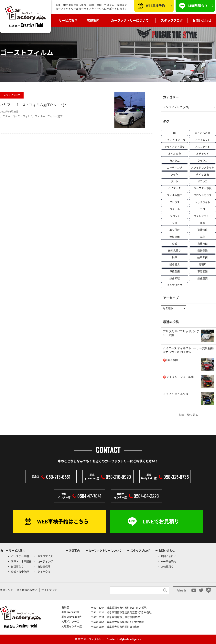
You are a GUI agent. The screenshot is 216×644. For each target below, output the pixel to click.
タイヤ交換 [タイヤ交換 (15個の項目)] (203, 175)
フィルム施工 (55, 116)
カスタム (5, 116)
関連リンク (6, 590)
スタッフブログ (172, 21)
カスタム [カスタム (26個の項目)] (175, 161)
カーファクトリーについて (130, 21)
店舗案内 (93, 21)
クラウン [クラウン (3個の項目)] (202, 161)
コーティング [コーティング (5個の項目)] (175, 168)
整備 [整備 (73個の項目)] (175, 244)
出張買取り (17, 567)
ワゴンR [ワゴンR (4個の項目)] (174, 216)
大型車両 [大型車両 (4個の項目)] (175, 237)
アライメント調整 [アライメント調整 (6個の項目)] (175, 147)
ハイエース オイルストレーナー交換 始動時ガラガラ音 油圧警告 (188, 350)
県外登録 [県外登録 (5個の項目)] (202, 251)
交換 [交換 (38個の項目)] (175, 223)
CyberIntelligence (131, 639)
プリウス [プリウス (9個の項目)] (175, 202)
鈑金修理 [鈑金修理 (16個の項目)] (175, 278)
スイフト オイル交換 (176, 394)
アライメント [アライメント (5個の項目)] (202, 140)
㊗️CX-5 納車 (171, 360)
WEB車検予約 (155, 6)
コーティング (45, 562)
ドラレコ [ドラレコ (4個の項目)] (202, 181)
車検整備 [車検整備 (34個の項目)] (175, 271)
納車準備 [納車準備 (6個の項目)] (202, 258)
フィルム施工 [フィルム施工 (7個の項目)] (175, 195)
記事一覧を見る (189, 415)
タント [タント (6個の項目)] (174, 181)
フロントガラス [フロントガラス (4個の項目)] (203, 195)
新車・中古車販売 (21, 562)
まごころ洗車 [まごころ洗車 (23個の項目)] (202, 133)
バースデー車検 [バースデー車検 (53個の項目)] (203, 188)
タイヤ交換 (44, 572)
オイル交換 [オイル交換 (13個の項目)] (174, 154)
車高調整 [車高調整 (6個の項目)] (202, 271)
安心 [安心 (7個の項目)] (202, 237)
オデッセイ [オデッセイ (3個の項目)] (203, 154)
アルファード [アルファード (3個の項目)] (202, 147)
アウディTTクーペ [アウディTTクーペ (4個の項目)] (174, 140)
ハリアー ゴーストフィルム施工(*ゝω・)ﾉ (33, 105)
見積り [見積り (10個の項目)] (203, 264)
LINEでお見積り (161, 522)
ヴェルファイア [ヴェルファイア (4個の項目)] (203, 216)
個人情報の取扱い (27, 590)
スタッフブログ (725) (176, 107)
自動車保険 (44, 567)
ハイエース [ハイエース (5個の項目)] (174, 188)
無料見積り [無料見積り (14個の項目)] (174, 251)
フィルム (40, 116)
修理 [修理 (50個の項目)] (202, 223)
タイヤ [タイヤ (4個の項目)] (174, 175)
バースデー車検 (20, 556)
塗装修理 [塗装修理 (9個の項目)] (202, 230)
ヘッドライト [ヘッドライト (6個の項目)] (202, 202)
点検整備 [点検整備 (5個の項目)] (202, 244)
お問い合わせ (202, 21)
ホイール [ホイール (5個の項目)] (175, 209)
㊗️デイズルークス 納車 (178, 377)
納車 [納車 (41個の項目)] (175, 258)
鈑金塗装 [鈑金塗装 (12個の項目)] (202, 278)
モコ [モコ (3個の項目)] (202, 209)
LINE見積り (167, 567)
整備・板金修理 (20, 572)
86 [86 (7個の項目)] (175, 133)
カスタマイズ (45, 556)
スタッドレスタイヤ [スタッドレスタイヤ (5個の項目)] (203, 168)
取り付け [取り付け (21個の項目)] (175, 230)
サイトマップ (49, 590)
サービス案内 (68, 21)
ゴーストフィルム (23, 116)
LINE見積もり (198, 6)
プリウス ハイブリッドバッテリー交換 (181, 333)
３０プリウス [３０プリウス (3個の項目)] (175, 285)
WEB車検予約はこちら (63, 522)
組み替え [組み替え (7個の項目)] (175, 264)
